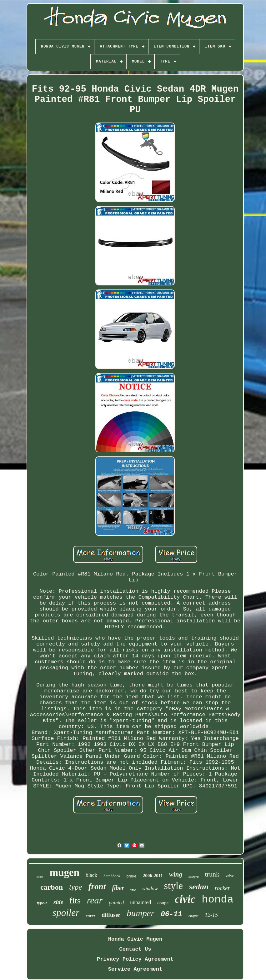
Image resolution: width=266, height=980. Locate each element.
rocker (222, 888)
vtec (133, 890)
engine (193, 916)
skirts (40, 877)
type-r (42, 903)
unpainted (141, 902)
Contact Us (135, 949)
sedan (199, 887)
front (97, 887)
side (58, 902)
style (173, 886)
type (76, 887)
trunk (212, 874)
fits (75, 900)
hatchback (112, 876)
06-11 (171, 914)
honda (218, 900)
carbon (52, 887)
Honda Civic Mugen (135, 939)
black (91, 875)
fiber (118, 888)
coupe (163, 903)
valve (230, 876)
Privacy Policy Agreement (135, 959)
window (150, 889)
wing (176, 874)
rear (95, 900)
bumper (141, 913)
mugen (65, 872)
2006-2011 (153, 876)
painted (116, 903)
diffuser (111, 915)
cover (90, 916)
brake (131, 876)
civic (185, 899)
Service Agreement (135, 969)
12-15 (211, 915)
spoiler (66, 913)
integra (193, 877)
